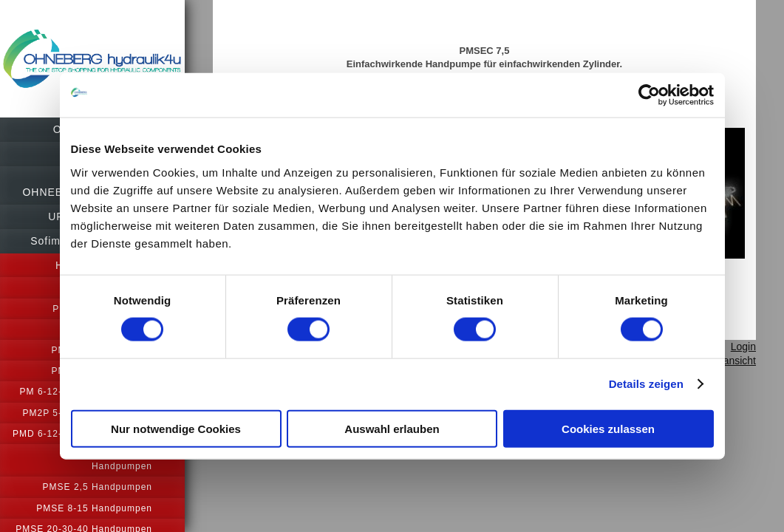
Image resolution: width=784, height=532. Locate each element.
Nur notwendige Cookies (176, 428)
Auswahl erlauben (392, 428)
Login (743, 372)
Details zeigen (646, 384)
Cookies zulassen (608, 428)
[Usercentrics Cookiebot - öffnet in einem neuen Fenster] (649, 95)
